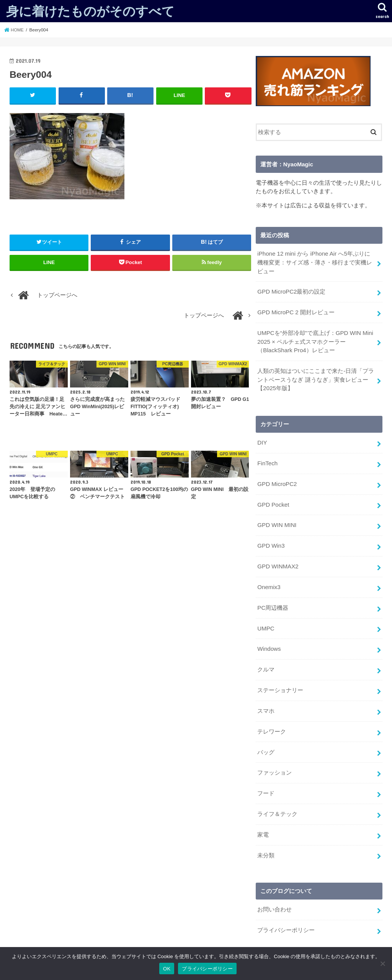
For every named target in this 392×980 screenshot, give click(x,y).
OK (167, 969)
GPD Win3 (271, 541)
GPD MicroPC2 (277, 481)
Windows (269, 643)
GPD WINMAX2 (277, 561)
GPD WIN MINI (277, 521)
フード (266, 785)
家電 (263, 825)
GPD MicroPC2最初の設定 (291, 291)
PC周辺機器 (273, 602)
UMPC (266, 622)
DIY (262, 440)
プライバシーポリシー (286, 919)
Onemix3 (269, 582)
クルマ (266, 663)
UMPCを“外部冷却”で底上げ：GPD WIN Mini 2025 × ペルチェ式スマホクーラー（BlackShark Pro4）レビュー (315, 340)
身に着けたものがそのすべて (90, 11)
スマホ (266, 703)
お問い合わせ (274, 899)
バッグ (266, 744)
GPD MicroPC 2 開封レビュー (296, 311)
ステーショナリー (280, 683)
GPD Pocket (273, 501)
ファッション (274, 764)
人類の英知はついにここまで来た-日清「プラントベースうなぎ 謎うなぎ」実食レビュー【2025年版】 (316, 377)
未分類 (266, 845)
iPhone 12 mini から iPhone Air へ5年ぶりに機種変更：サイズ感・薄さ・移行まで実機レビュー (316, 262)
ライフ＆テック (277, 805)
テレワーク (272, 724)
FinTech (267, 460)
